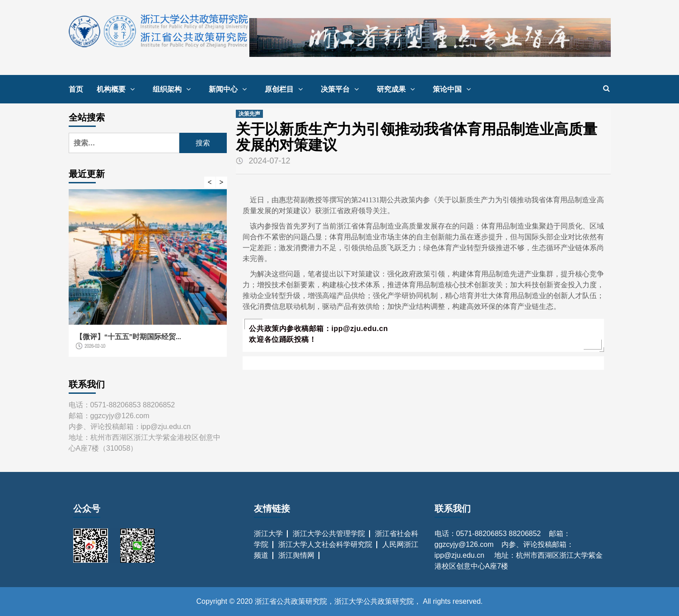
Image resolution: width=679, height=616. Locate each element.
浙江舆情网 (296, 555)
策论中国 (454, 89)
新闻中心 (230, 89)
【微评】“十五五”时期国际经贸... (128, 336)
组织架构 (174, 89)
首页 (76, 89)
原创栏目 (286, 89)
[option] (148, 278)
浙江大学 (268, 534)
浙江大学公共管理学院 (329, 534)
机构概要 (118, 89)
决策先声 (249, 114)
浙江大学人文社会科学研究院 (325, 544)
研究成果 (398, 89)
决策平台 (342, 89)
